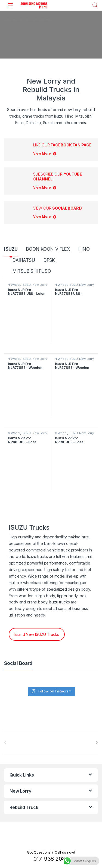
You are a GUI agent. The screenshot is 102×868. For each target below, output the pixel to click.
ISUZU (11, 249)
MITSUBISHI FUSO (32, 271)
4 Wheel (14, 285)
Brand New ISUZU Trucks (37, 634)
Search (95, 5)
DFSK (49, 260)
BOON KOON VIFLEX (48, 249)
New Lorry (40, 285)
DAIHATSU (24, 260)
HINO (84, 249)
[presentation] (97, 743)
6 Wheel (14, 433)
